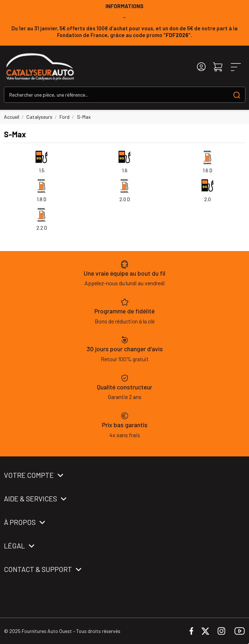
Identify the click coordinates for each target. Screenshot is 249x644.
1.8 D (41, 199)
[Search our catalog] (237, 95)
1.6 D (207, 170)
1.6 (125, 170)
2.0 (207, 199)
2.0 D (125, 199)
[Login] (201, 67)
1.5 (42, 170)
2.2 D (42, 228)
